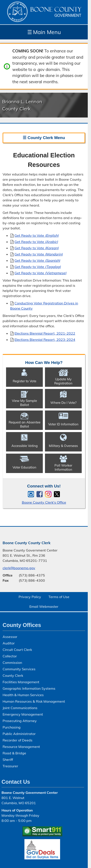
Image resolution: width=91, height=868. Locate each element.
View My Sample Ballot (24, 403)
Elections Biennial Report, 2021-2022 (45, 333)
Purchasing (12, 727)
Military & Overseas (63, 446)
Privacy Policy (30, 597)
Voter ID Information (63, 424)
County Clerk (13, 675)
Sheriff (8, 760)
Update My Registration (63, 381)
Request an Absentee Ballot (25, 424)
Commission (12, 663)
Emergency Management (23, 714)
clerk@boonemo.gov (19, 568)
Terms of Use (59, 597)
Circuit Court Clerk (17, 650)
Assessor (10, 637)
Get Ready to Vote (37, 235)
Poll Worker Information (63, 467)
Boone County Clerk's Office (44, 502)
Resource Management (21, 747)
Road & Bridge (14, 753)
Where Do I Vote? (63, 403)
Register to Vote (25, 381)
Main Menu (44, 32)
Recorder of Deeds (18, 740)
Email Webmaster (44, 606)
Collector (10, 656)
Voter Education (24, 467)
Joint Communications (20, 708)
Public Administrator (19, 734)
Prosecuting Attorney (20, 721)
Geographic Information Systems (29, 688)
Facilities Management (21, 682)
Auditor (9, 643)
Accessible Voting (25, 446)
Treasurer (10, 766)
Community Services (19, 669)
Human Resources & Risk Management (34, 701)
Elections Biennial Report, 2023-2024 (45, 340)
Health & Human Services (23, 695)
